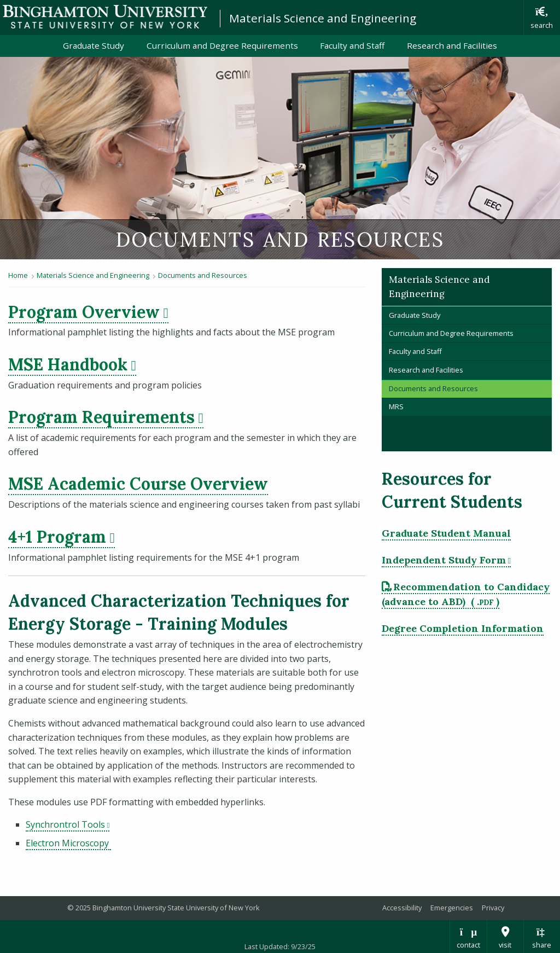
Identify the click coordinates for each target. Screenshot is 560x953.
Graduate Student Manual (446, 533)
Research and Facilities (452, 45)
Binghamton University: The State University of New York (105, 17)
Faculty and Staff (352, 45)
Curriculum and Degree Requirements (222, 45)
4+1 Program (57, 537)
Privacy (493, 908)
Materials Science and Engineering (323, 18)
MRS (396, 406)
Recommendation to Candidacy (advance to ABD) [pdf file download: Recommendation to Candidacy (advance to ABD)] (466, 594)
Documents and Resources (203, 275)
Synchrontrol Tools (65, 824)
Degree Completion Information (463, 628)
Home (18, 275)
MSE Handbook (68, 364)
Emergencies (452, 908)
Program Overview (84, 312)
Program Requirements (101, 417)
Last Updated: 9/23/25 (280, 946)
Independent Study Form (444, 560)
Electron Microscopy (68, 843)
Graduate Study (94, 45)
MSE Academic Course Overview (138, 484)
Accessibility (402, 908)
